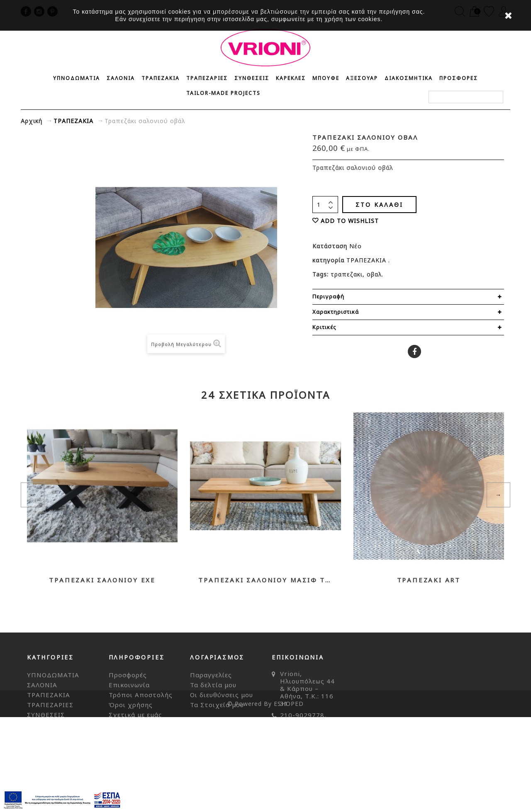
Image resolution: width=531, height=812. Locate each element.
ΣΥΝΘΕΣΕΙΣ (252, 78)
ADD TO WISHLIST (350, 221)
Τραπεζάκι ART (429, 580)
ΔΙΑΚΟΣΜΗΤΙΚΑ (409, 78)
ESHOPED (289, 799)
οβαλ (374, 274)
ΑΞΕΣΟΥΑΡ (362, 78)
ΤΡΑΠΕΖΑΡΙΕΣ (207, 78)
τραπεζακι (347, 274)
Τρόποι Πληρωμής (139, 725)
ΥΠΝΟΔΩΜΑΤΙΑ (77, 78)
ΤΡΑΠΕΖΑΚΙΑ (161, 78)
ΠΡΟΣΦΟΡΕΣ (459, 78)
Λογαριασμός (217, 657)
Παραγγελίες (211, 675)
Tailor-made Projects (223, 93)
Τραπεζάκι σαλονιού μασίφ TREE (265, 580)
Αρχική (32, 121)
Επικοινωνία (129, 685)
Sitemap (122, 734)
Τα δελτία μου (213, 685)
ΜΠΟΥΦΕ (326, 78)
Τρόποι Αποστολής (141, 695)
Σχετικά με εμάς (135, 715)
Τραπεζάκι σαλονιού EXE (102, 580)
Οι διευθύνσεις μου (222, 695)
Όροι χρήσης (131, 705)
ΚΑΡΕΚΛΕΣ (291, 78)
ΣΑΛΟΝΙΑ (121, 78)
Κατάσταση (331, 246)
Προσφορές (128, 675)
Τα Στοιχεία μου (217, 705)
